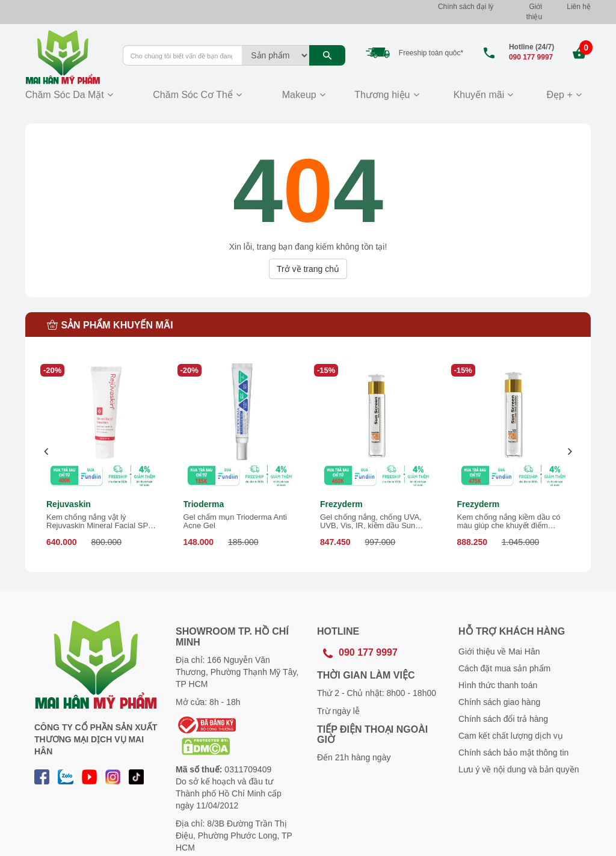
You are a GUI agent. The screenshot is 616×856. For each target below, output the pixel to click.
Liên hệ (579, 7)
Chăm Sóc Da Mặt (65, 95)
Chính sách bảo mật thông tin (513, 753)
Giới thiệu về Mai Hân (499, 651)
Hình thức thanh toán (498, 685)
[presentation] (47, 451)
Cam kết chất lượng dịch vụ (511, 736)
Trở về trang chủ (308, 269)
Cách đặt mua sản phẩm (504, 668)
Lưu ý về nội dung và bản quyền (519, 769)
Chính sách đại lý (466, 7)
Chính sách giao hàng (499, 702)
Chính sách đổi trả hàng (503, 719)
